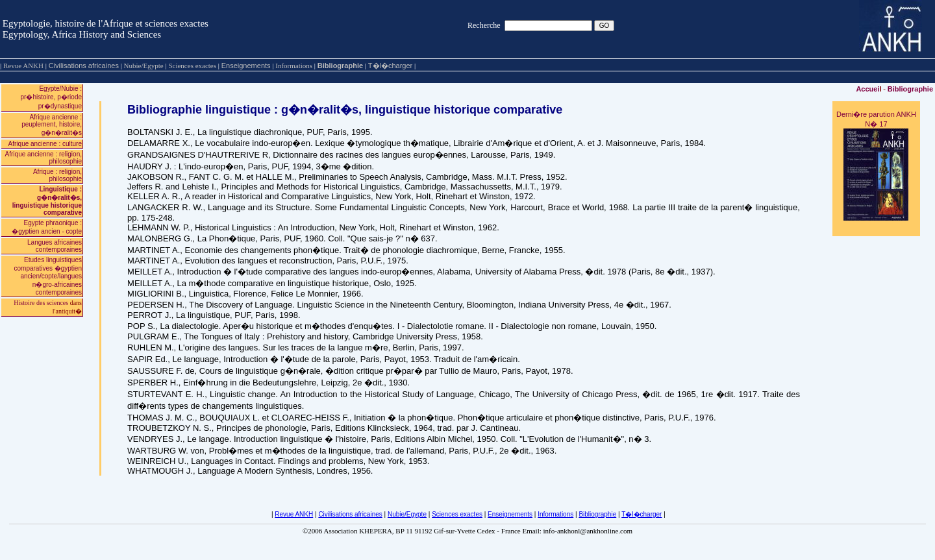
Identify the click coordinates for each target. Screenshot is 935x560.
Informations (555, 514)
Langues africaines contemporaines (55, 246)
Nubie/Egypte (407, 514)
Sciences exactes (457, 514)
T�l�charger (390, 66)
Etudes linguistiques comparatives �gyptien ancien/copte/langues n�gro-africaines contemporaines (48, 276)
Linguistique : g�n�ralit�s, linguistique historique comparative (47, 201)
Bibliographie (340, 66)
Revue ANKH (294, 514)
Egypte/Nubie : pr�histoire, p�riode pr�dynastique (51, 97)
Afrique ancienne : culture (45, 144)
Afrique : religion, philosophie (57, 175)
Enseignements (246, 66)
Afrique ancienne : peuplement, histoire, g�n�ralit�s (52, 125)
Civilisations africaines (84, 66)
